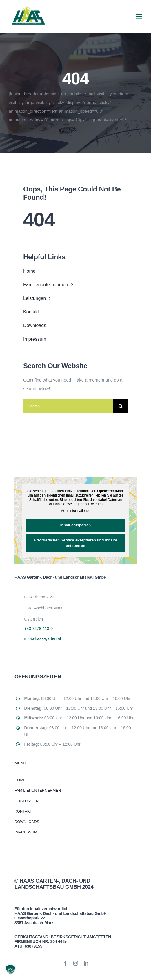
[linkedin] (86, 963)
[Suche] (121, 406)
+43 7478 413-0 (39, 629)
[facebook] (65, 963)
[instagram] (76, 963)
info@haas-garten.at (43, 638)
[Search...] (68, 406)
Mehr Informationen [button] (75, 511)
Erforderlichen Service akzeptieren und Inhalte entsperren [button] (75, 543)
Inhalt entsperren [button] (75, 525)
